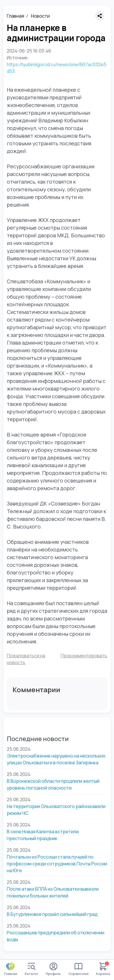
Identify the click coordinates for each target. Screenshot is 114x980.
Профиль (53, 969)
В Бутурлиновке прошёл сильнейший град (52, 914)
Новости (40, 16)
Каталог (32, 969)
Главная (15, 16)
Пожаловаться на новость (26, 659)
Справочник (79, 969)
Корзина (103, 969)
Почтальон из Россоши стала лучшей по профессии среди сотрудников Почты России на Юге (57, 864)
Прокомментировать (84, 656)
